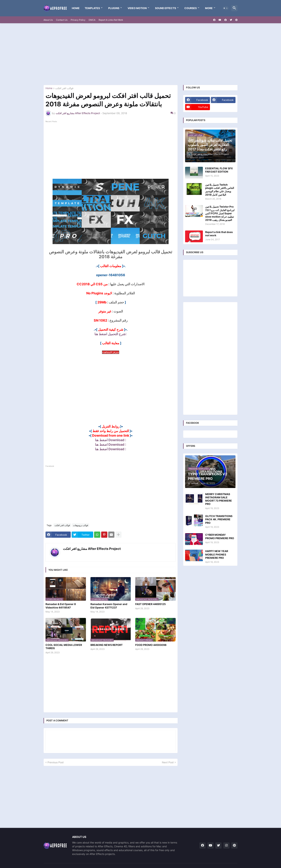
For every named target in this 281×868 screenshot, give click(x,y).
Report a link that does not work (219, 234)
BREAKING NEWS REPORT (107, 645)
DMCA (92, 20)
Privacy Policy (78, 20)
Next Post (168, 762)
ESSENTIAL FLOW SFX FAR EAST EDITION (219, 170)
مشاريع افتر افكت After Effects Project (92, 549)
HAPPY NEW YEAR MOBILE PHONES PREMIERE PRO (217, 554)
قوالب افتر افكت (64, 88)
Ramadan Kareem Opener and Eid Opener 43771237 (109, 606)
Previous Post (56, 762)
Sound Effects (166, 8)
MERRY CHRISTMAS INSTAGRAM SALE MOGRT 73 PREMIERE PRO (219, 499)
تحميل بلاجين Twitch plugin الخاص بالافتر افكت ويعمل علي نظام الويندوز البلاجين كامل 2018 (220, 190)
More (209, 8)
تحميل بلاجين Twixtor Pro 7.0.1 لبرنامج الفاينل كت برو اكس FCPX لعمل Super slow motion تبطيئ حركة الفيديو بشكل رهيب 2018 (220, 213)
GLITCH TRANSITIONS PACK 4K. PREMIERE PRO (219, 519)
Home (76, 8)
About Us (48, 20)
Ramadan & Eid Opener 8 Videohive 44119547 (61, 606)
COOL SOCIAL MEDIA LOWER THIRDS (64, 647)
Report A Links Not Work (111, 20)
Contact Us (62, 20)
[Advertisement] (140, 54)
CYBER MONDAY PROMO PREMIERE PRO (220, 536)
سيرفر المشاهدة (111, 352)
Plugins (114, 8)
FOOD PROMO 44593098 (151, 645)
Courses (191, 8)
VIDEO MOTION (137, 8)
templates (92, 8)
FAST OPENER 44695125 (150, 604)
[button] (226, 8)
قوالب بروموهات (81, 525)
